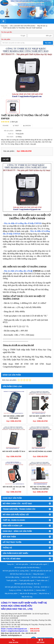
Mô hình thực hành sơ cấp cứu (20, 574)
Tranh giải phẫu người (27, 580)
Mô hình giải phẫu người (39, 564)
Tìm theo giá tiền (7, 32)
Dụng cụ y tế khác (15, 590)
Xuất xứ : (11, 134)
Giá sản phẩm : (9, 151)
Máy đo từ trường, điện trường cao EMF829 (40, 488)
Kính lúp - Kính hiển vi (41, 587)
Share (6, 126)
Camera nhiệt (40, 590)
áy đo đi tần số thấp (23, 223)
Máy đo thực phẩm (11, 593)
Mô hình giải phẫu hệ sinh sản (41, 571)
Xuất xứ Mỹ (25, 577)
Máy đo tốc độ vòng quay (28, 593)
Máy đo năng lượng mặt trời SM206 (14, 417)
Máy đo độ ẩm (29, 590)
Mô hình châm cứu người (40, 577)
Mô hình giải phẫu (22, 564)
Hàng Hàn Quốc (38, 574)
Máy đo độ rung (27, 597)
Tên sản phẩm (6, 39)
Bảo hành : (10, 137)
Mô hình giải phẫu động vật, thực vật (27, 584)
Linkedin (27, 126)
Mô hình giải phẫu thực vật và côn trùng (18, 587)
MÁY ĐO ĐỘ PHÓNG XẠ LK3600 (40, 451)
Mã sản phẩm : (9, 131)
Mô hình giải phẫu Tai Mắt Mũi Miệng (27, 567)
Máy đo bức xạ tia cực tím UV (14, 488)
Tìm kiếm (48, 43)
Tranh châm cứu (42, 580)
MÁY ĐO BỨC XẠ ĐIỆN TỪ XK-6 (14, 451)
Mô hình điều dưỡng (12, 577)
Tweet (16, 126)
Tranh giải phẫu (12, 580)
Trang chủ (10, 564)
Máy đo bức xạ (44, 593)
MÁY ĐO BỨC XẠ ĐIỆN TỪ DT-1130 (40, 417)
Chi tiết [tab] (6, 160)
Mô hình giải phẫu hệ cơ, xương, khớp (16, 571)
